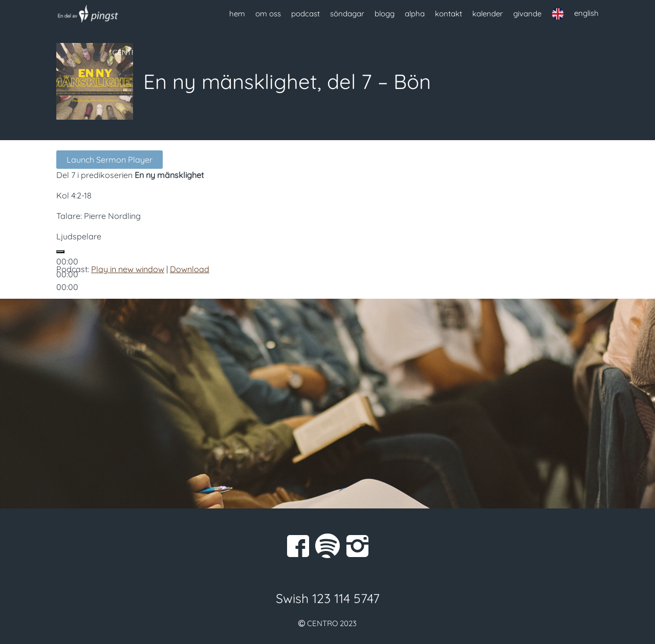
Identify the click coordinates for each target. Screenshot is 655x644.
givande (527, 14)
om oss (268, 14)
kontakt (449, 14)
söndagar (347, 14)
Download (190, 269)
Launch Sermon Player (110, 160)
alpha (415, 14)
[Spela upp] (60, 252)
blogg (385, 14)
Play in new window (128, 269)
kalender (488, 14)
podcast (305, 14)
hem (237, 14)
